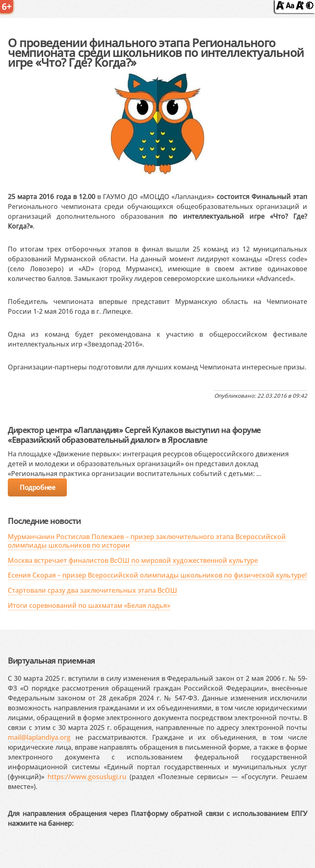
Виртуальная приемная (51, 661)
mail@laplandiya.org (39, 737)
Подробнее (37, 487)
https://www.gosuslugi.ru (87, 777)
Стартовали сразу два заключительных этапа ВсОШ (92, 590)
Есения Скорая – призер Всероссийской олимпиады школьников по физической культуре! (157, 575)
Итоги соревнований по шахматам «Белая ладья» (89, 605)
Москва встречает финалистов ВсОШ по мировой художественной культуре (133, 560)
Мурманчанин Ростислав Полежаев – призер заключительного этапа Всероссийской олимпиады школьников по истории (147, 541)
